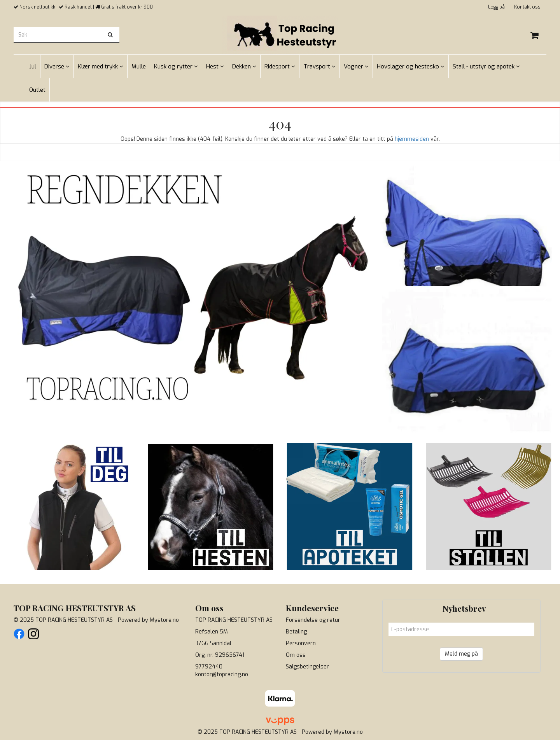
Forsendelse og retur (313, 620)
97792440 (209, 667)
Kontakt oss (527, 7)
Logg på (496, 7)
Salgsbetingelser (307, 667)
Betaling (296, 632)
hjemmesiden (412, 139)
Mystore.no (164, 620)
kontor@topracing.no (222, 674)
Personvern (301, 643)
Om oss (296, 655)
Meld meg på (461, 654)
